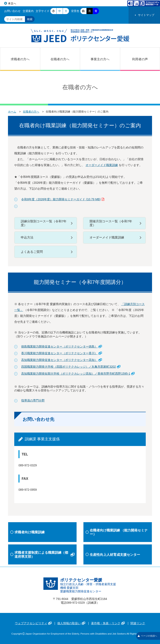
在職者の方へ (60, 59)
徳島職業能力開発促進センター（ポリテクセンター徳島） (62, 346)
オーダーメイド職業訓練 (102, 165)
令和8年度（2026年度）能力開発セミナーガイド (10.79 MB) (63, 199)
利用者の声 (140, 59)
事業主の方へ (100, 59)
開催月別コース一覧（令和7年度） (111, 223)
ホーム (12, 112)
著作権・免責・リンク (108, 623)
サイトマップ (146, 15)
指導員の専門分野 (33, 400)
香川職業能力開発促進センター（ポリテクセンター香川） (62, 353)
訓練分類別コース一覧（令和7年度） (44, 223)
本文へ (12, 3)
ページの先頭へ (147, 636)
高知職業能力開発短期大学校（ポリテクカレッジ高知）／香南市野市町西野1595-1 (78, 374)
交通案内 (28, 11)
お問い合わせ (12, 11)
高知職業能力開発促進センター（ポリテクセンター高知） (62, 360)
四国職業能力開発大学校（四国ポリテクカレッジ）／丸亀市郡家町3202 (71, 367)
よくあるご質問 (32, 252)
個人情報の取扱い (71, 623)
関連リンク (138, 623)
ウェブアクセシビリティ (33, 623)
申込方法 (27, 237)
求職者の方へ (20, 59)
